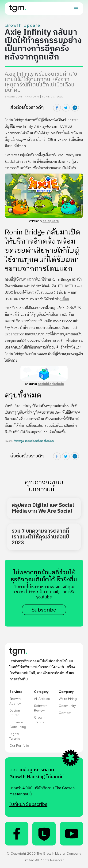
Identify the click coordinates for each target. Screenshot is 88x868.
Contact (65, 713)
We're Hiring (68, 699)
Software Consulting (18, 724)
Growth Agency (15, 701)
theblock (49, 441)
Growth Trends (40, 720)
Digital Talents (15, 736)
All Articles (42, 699)
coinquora (51, 221)
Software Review (41, 708)
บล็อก (65, 299)
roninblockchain (51, 384)
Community (67, 706)
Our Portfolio (19, 745)
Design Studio (15, 713)
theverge (19, 441)
